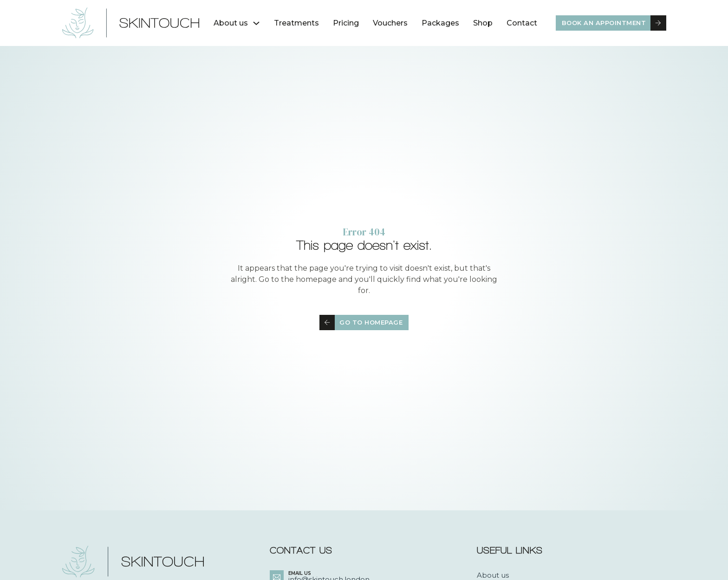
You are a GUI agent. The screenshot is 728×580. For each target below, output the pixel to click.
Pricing (346, 23)
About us (231, 23)
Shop (483, 23)
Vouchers (390, 23)
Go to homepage (361, 323)
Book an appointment (614, 23)
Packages (440, 23)
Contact (522, 23)
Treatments (296, 23)
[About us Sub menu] (256, 23)
